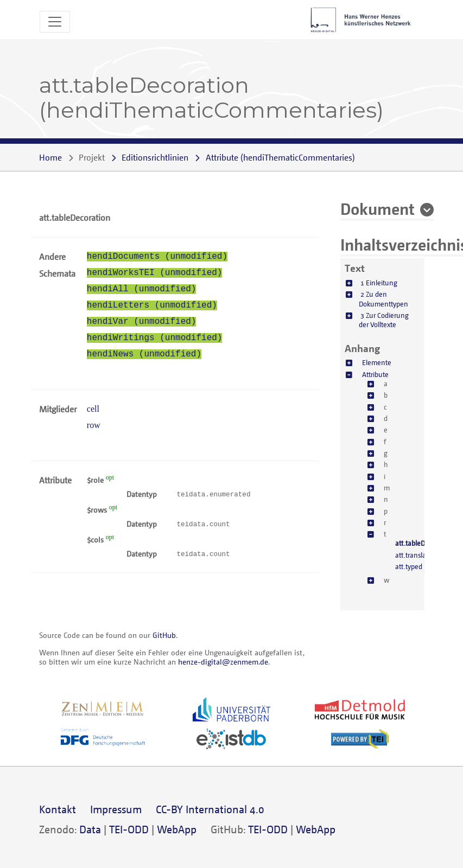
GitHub (164, 635)
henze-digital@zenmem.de (223, 662)
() (280, 157)
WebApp (177, 829)
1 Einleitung (379, 283)
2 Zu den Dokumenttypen (383, 299)
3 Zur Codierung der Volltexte (384, 320)
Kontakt (58, 809)
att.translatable (418, 555)
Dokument (378, 208)
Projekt (92, 157)
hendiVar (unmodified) (142, 322)
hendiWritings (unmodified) (155, 338)
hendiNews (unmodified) (144, 354)
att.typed (409, 566)
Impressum (116, 809)
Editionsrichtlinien (155, 157)
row (94, 425)
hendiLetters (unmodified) (152, 305)
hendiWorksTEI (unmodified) (155, 273)
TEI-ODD (129, 829)
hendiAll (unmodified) (142, 289)
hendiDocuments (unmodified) (157, 257)
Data (90, 829)
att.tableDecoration (424, 543)
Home (50, 157)
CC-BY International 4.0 (210, 809)
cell (93, 409)
